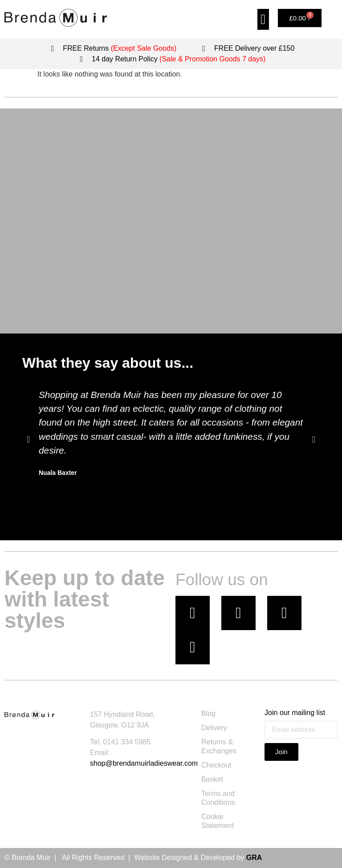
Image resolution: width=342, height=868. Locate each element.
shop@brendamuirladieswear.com (144, 763)
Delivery (214, 728)
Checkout (216, 765)
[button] (263, 19)
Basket (212, 779)
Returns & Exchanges (219, 746)
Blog (208, 713)
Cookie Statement (218, 821)
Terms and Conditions (218, 798)
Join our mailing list (295, 713)
